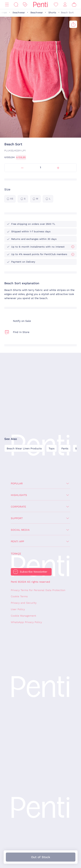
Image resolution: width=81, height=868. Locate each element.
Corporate (18, 507)
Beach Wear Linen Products (24, 448)
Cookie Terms (19, 596)
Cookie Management (23, 616)
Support (17, 518)
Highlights (19, 495)
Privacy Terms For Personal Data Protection (38, 590)
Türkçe (16, 554)
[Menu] (7, 5)
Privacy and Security (24, 603)
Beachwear (19, 13)
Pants (65, 448)
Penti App (17, 541)
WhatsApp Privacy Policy (26, 622)
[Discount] (25, 5)
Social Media (20, 530)
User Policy (18, 609)
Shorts (52, 13)
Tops (52, 448)
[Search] (16, 5)
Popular (17, 483)
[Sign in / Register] (65, 5)
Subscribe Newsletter (34, 572)
